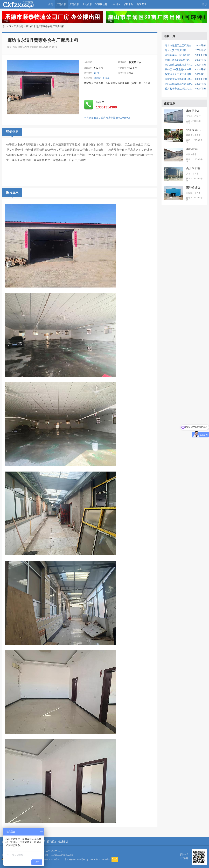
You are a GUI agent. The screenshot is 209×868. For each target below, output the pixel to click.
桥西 (188, 154)
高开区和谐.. (194, 168)
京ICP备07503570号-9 (49, 859)
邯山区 (189, 193)
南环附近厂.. (194, 149)
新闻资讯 (141, 4)
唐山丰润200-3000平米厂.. (179, 60)
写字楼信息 (101, 4)
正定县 (189, 116)
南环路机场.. (194, 187)
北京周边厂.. (194, 130)
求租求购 (128, 4)
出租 (97, 73)
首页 (51, 4)
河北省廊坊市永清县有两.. (179, 65)
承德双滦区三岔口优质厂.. (179, 55)
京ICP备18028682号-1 (75, 859)
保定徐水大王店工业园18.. (179, 74)
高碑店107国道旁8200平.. (179, 69)
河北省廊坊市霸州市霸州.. (179, 84)
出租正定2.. (193, 111)
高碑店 (189, 135)
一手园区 (115, 4)
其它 (188, 174)
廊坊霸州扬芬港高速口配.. (179, 79)
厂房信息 (61, 4)
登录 (205, 4)
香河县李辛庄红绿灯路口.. (179, 89)
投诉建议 (63, 841)
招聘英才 (52, 841)
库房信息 (74, 4)
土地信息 (87, 4)
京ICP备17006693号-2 (100, 859)
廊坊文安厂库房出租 (176, 50)
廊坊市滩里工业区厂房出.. (179, 45)
